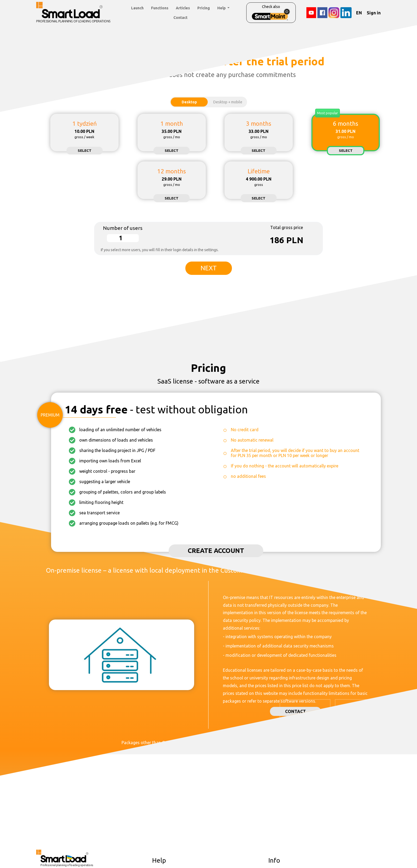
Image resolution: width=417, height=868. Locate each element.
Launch (137, 8)
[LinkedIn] (346, 13)
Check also (271, 13)
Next (209, 268)
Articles (183, 8)
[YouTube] (311, 13)
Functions (160, 8)
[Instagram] (334, 13)
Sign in (374, 13)
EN (359, 13)
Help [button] (222, 8)
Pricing (204, 8)
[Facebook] (322, 13)
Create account (216, 551)
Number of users (123, 228)
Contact (180, 18)
